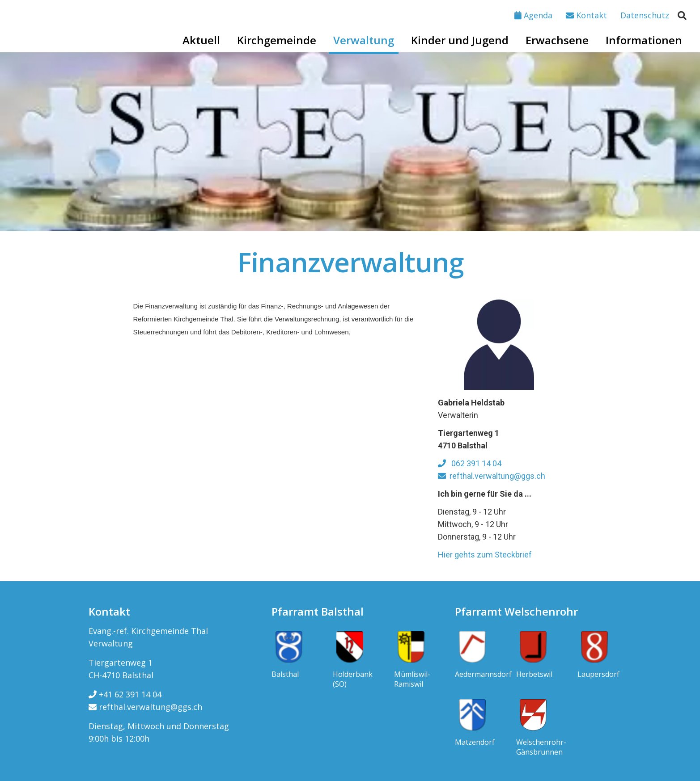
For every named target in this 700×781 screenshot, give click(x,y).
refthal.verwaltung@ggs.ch (492, 476)
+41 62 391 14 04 (125, 694)
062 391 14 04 (470, 463)
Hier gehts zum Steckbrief (485, 555)
